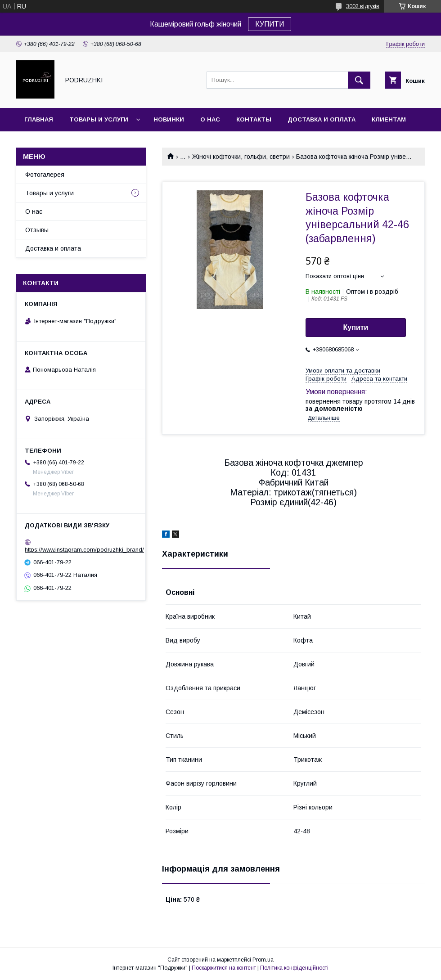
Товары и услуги (99, 119)
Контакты (254, 119)
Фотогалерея (45, 175)
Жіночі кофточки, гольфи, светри (241, 157)
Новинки (169, 119)
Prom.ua (263, 960)
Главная (39, 119)
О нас (210, 119)
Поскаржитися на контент (224, 968)
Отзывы (37, 230)
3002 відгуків (363, 6)
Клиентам (389, 119)
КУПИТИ (270, 24)
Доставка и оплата (322, 119)
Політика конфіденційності (294, 968)
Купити (356, 327)
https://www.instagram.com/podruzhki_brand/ (84, 550)
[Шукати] (359, 80)
